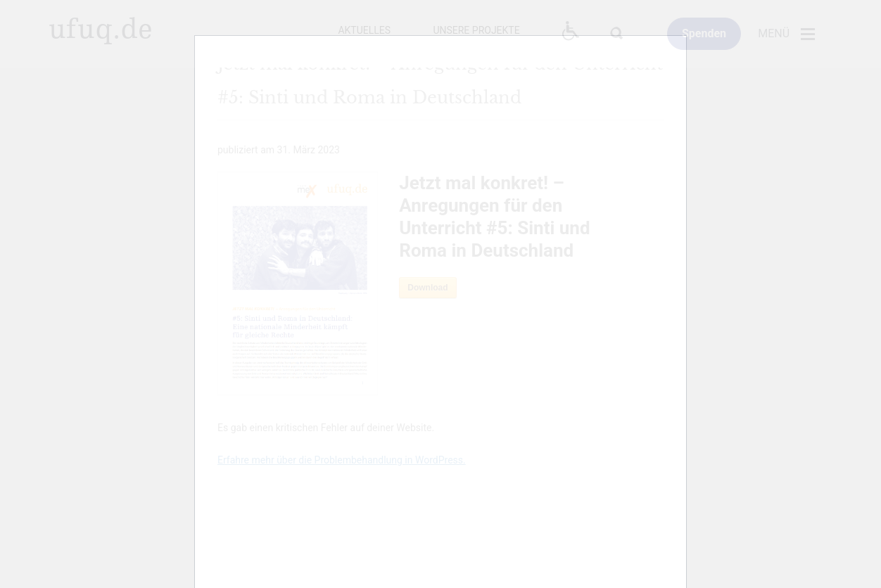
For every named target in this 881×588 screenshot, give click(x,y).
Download (427, 288)
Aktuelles (364, 30)
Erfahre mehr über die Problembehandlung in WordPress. (342, 460)
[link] (704, 34)
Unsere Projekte (476, 30)
